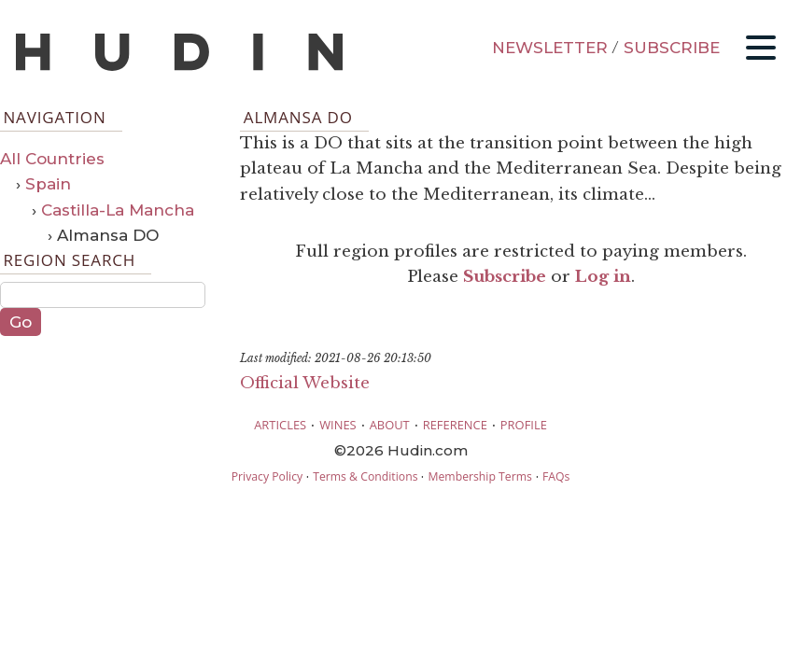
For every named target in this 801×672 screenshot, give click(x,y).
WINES (338, 425)
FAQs (556, 476)
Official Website (305, 383)
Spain (48, 184)
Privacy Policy (267, 476)
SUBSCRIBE (672, 48)
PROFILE (524, 425)
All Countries (52, 159)
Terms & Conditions (365, 476)
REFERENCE (455, 425)
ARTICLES (280, 425)
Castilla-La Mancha (118, 210)
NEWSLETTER (550, 48)
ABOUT (390, 425)
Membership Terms (479, 476)
